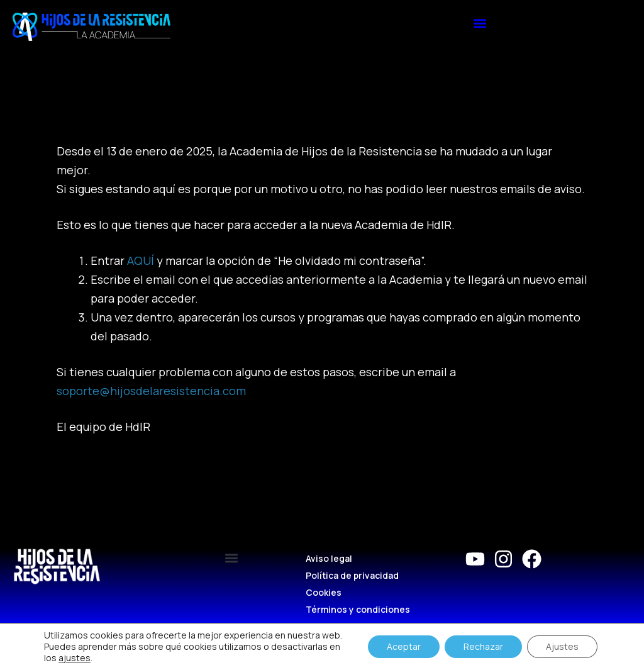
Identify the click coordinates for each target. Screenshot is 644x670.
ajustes (75, 658)
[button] (480, 23)
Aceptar (404, 646)
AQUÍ (141, 260)
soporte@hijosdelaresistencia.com (151, 391)
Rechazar (483, 646)
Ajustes (562, 646)
